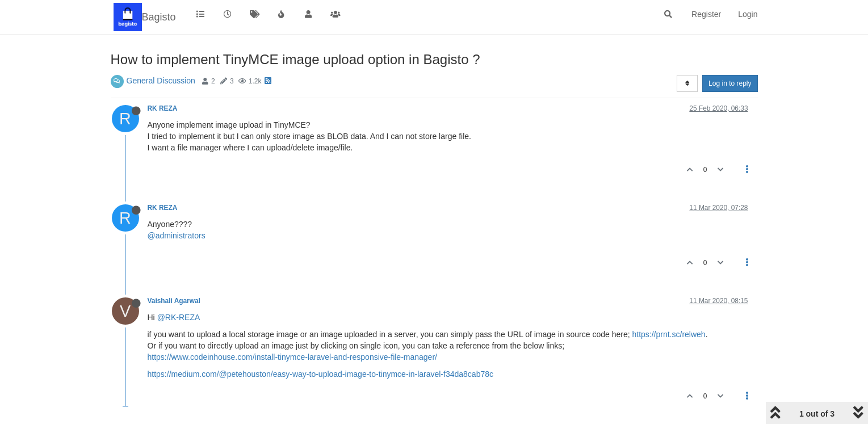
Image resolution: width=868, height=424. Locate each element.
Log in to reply (730, 83)
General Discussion (161, 81)
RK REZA (162, 108)
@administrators (177, 236)
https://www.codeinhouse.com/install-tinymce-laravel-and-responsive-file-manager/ (292, 357)
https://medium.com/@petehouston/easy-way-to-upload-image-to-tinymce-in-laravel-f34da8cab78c (321, 374)
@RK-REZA (179, 317)
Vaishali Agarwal (174, 301)
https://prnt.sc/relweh (668, 334)
